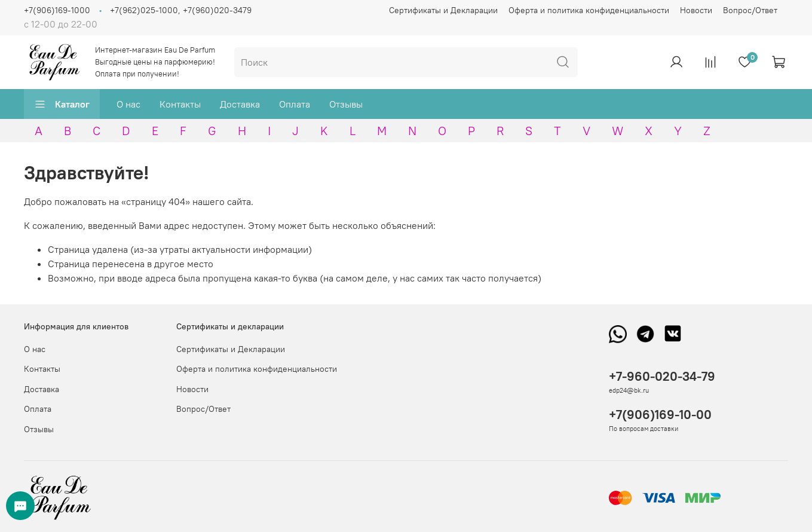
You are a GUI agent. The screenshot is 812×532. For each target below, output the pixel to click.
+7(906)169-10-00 (660, 415)
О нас (128, 104)
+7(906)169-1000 (57, 10)
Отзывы (346, 104)
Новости (696, 10)
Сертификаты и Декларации (443, 10)
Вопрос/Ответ (750, 10)
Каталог (62, 104)
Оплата (295, 104)
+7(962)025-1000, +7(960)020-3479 (181, 10)
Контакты (180, 104)
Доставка (240, 104)
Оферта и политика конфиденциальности (589, 10)
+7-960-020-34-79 (662, 376)
